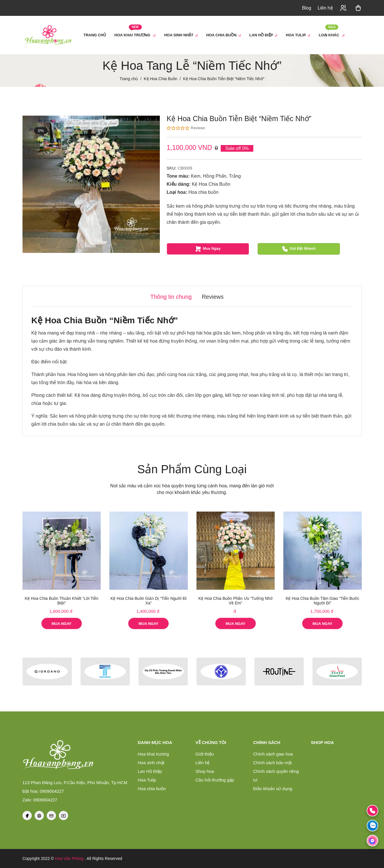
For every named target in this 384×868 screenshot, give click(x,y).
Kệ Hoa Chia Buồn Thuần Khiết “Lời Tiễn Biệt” (62, 601)
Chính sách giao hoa (273, 754)
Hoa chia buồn (203, 192)
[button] (343, 8)
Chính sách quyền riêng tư (276, 776)
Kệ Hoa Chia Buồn (211, 184)
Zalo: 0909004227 (40, 800)
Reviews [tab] (213, 297)
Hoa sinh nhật (151, 763)
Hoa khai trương (153, 754)
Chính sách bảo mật (273, 763)
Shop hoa (205, 771)
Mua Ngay (208, 249)
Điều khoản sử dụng (273, 789)
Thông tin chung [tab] (171, 297)
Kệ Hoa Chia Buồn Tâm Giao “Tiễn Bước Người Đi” (322, 601)
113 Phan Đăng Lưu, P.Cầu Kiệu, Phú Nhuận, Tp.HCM (75, 782)
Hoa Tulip (147, 780)
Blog (307, 8)
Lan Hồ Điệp (150, 771)
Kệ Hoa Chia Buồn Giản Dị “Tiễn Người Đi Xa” (149, 601)
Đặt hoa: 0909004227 (43, 791)
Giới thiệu (205, 754)
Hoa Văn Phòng (69, 858)
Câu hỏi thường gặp (215, 780)
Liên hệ (325, 8)
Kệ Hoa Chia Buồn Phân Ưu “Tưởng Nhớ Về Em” (236, 601)
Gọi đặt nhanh (299, 249)
